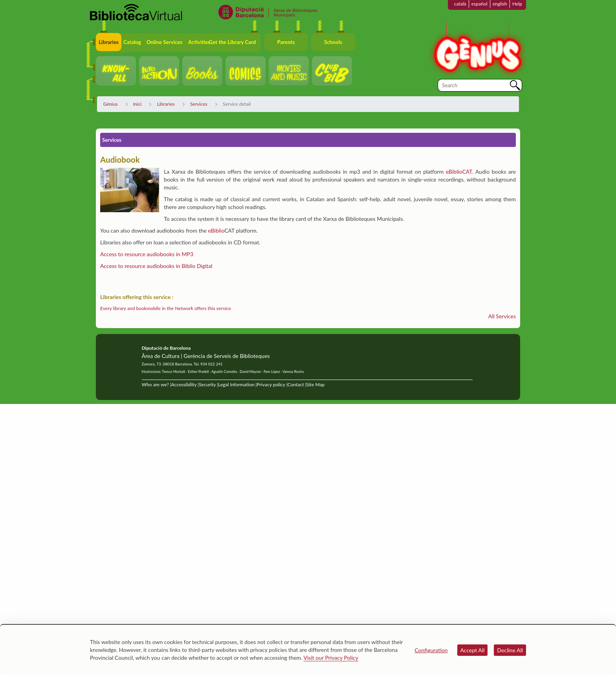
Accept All (473, 650)
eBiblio (216, 230)
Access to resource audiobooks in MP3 (147, 254)
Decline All (510, 650)
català (460, 4)
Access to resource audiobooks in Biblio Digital (156, 266)
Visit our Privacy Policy (331, 658)
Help (517, 4)
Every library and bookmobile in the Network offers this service (166, 308)
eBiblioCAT (459, 172)
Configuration (431, 650)
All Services (502, 316)
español (479, 4)
